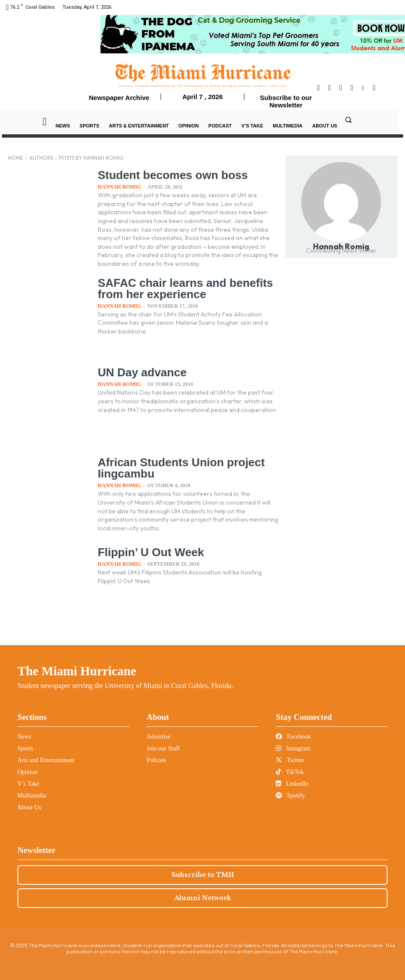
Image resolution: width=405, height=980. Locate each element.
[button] (348, 120)
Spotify (290, 795)
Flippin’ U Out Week (147, 551)
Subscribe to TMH (203, 874)
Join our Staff (163, 748)
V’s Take (28, 783)
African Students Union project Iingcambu (175, 466)
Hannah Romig (120, 186)
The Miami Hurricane (77, 670)
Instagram (293, 748)
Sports (25, 748)
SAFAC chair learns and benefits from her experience (179, 287)
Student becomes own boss (167, 174)
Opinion (27, 771)
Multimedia (32, 795)
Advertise (158, 736)
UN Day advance (139, 371)
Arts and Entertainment (46, 759)
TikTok (290, 771)
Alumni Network (203, 897)
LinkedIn (292, 783)
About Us (29, 806)
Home (15, 158)
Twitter (290, 759)
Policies (156, 759)
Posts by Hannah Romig (91, 158)
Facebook (293, 736)
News (24, 736)
